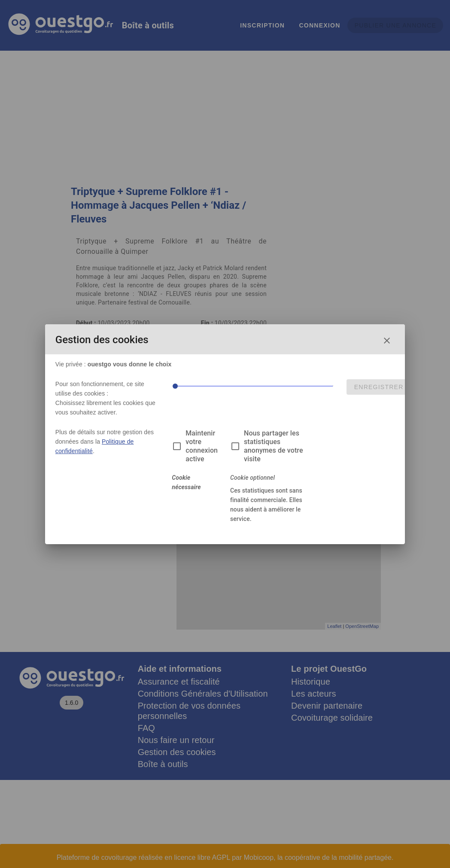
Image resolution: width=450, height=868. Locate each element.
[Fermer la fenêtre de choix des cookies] (387, 341)
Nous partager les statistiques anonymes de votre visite (274, 446)
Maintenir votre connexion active (202, 446)
